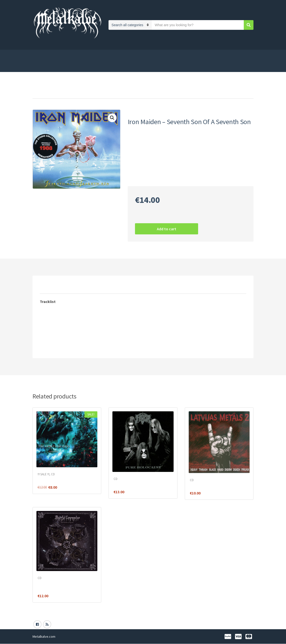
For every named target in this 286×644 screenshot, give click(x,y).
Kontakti (91, 66)
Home (38, 92)
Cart (229, 55)
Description (50, 286)
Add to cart (167, 229)
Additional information (89, 286)
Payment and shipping (96, 55)
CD (49, 92)
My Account (237, 66)
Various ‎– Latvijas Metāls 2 (211, 485)
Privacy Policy (59, 55)
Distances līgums (173, 55)
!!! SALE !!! (43, 474)
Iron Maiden (169, 174)
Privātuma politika (136, 55)
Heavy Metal (147, 174)
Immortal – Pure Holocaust (136, 484)
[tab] (50, 286)
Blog (109, 66)
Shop (37, 55)
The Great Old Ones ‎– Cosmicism (64, 479)
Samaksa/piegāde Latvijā (56, 66)
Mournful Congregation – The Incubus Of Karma (62, 586)
